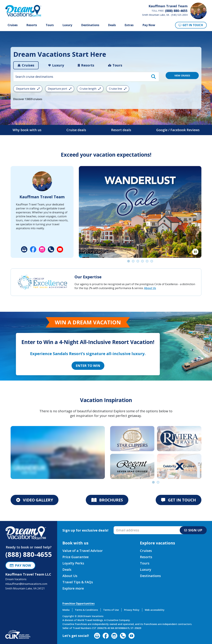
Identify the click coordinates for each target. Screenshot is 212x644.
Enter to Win (88, 366)
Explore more (73, 588)
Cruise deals (76, 130)
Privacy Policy (132, 610)
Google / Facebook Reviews (178, 130)
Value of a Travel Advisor (83, 551)
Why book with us (27, 130)
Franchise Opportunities (79, 603)
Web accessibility (155, 610)
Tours (50, 25)
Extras (129, 25)
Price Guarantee (76, 557)
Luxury (67, 25)
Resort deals (121, 130)
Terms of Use (111, 610)
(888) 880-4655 (29, 554)
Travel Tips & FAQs (78, 582)
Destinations (90, 25)
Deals (112, 25)
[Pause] (195, 252)
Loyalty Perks (73, 563)
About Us (150, 288)
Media (66, 610)
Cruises (13, 25)
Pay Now (149, 25)
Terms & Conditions (86, 610)
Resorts (32, 25)
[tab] (26, 65)
